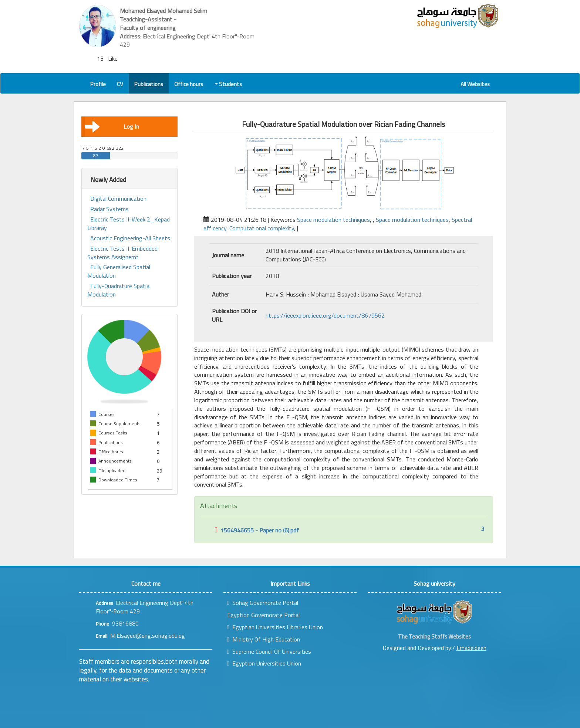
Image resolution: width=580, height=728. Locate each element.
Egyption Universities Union (264, 663)
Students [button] (229, 84)
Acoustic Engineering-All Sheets (130, 238)
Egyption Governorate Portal (263, 615)
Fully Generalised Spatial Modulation (119, 271)
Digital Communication (118, 199)
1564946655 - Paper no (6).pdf (257, 530)
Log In (112, 126)
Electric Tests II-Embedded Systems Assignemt (122, 253)
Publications (149, 84)
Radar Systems (109, 209)
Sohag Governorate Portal (263, 603)
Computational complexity (262, 228)
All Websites (475, 84)
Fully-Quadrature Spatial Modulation (119, 290)
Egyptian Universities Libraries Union (275, 627)
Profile (98, 84)
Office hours (189, 84)
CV (120, 84)
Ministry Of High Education (264, 639)
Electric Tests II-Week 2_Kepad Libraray (129, 224)
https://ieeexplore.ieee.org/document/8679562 (325, 315)
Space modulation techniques (333, 220)
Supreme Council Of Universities (269, 651)
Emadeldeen (471, 648)
